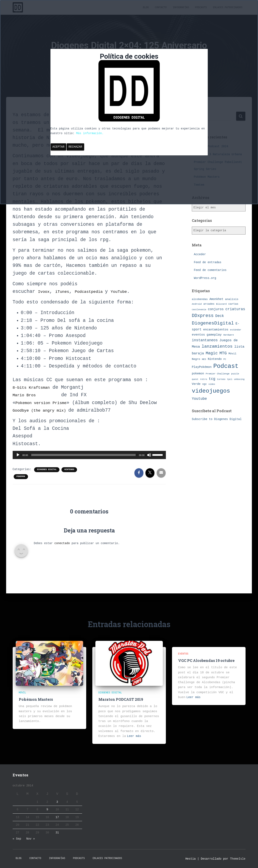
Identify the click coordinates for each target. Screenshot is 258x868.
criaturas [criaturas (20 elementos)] (235, 309)
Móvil (22, 693)
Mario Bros (27, 395)
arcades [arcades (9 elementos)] (209, 304)
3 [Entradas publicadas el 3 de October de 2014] (57, 802)
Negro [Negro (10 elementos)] (196, 359)
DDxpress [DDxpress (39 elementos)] (203, 316)
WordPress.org (205, 278)
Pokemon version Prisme (46, 403)
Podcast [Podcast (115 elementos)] (226, 366)
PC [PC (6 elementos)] (225, 359)
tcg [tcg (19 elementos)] (212, 379)
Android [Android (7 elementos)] (197, 304)
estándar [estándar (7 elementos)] (236, 330)
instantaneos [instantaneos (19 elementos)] (205, 340)
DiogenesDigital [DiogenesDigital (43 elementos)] (213, 323)
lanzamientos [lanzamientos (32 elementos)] (217, 346)
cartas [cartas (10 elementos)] (233, 304)
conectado (62, 551)
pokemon (21, 484)
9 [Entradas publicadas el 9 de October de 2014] (47, 810)
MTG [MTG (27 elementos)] (223, 353)
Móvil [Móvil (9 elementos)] (232, 354)
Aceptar (59, 147)
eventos (183, 654)
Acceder (200, 254)
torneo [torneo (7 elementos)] (221, 379)
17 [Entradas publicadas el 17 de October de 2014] (57, 817)
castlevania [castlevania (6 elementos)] (199, 309)
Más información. (90, 133)
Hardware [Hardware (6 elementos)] (228, 335)
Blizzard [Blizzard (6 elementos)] (221, 304)
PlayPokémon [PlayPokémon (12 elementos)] (202, 367)
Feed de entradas (208, 262)
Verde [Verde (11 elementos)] (196, 384)
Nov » (31, 839)
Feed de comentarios (210, 270)
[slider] (83, 463)
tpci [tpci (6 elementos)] (230, 379)
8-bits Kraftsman (35, 387)
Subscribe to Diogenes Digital (217, 419)
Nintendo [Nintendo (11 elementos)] (215, 359)
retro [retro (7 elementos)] (203, 379)
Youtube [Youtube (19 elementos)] (199, 399)
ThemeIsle (238, 859)
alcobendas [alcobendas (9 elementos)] (200, 299)
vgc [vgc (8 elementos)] (204, 384)
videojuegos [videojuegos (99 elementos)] (211, 391)
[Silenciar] (149, 463)
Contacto (35, 858)
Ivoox (45, 292)
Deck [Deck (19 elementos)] (220, 316)
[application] (89, 463)
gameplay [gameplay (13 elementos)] (214, 335)
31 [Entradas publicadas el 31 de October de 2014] (57, 833)
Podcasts (79, 858)
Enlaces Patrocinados (107, 858)
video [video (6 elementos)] (212, 384)
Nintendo (69, 477)
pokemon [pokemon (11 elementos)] (198, 373)
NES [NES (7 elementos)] (204, 359)
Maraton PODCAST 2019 (121, 699)
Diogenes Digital (47, 477)
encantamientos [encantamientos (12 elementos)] (216, 329)
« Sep (17, 839)
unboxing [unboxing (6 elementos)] (239, 379)
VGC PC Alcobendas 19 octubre (206, 660)
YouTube (132, 292)
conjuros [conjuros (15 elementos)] (216, 309)
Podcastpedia (99, 292)
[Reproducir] (18, 463)
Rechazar (75, 147)
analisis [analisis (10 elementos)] (232, 299)
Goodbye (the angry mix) (46, 418)
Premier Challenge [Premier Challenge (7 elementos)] (218, 373)
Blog (19, 858)
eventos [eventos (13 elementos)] (198, 335)
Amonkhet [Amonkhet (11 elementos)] (216, 299)
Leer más (134, 736)
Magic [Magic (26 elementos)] (212, 353)
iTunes (66, 292)
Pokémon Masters (36, 699)
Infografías (57, 858)
